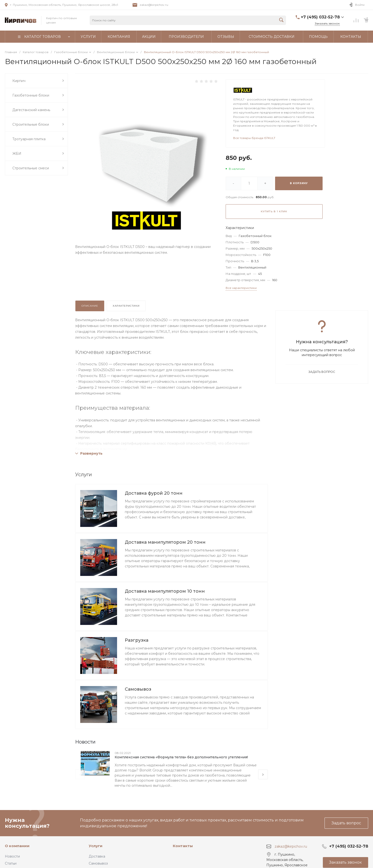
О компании (17, 846)
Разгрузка (137, 640)
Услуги (96, 846)
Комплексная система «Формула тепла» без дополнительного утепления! (181, 757)
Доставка (97, 856)
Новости (12, 856)
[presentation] (80, 774)
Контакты (183, 846)
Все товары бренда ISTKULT (254, 138)
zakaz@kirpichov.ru (154, 5)
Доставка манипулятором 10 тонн (165, 591)
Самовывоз (138, 689)
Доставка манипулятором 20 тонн (165, 542)
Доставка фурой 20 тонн (154, 493)
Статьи (11, 863)
